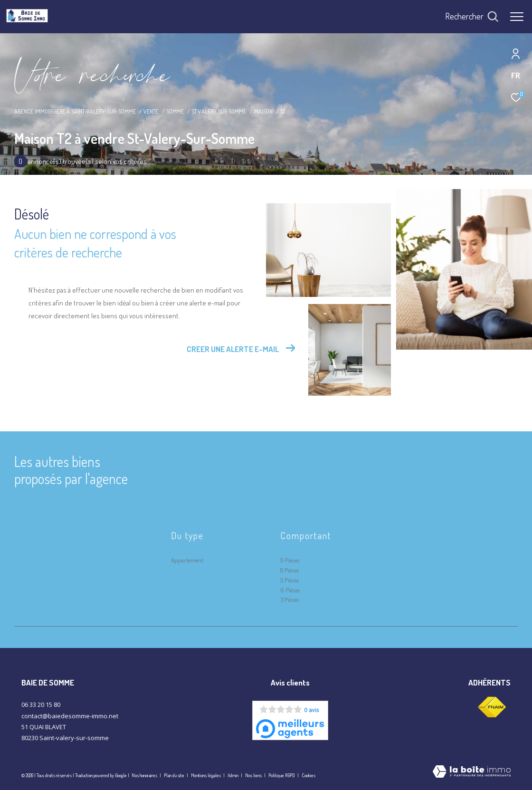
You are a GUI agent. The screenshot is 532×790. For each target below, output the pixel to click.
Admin (233, 775)
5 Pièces (290, 580)
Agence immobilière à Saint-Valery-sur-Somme (75, 111)
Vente (151, 111)
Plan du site (175, 775)
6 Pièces (290, 590)
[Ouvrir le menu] (517, 17)
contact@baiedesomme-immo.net (70, 716)
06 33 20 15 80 (41, 704)
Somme (175, 111)
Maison (263, 111)
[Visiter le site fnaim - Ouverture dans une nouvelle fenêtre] (492, 707)
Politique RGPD (282, 775)
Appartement (187, 560)
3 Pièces (290, 600)
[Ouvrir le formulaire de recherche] (472, 17)
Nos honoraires (144, 775)
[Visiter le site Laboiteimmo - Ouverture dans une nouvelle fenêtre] (472, 772)
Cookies (309, 776)
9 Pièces (290, 560)
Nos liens (254, 775)
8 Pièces (290, 570)
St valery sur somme (219, 111)
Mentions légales (206, 775)
